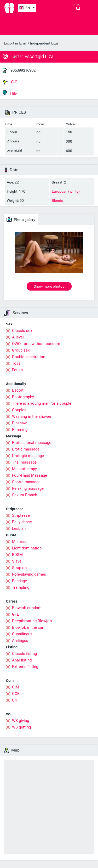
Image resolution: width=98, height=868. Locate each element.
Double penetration (29, 357)
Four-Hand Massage (30, 475)
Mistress (20, 542)
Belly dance (22, 522)
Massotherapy (24, 469)
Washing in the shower (32, 416)
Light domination (27, 548)
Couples (19, 410)
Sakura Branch (25, 495)
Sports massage (26, 482)
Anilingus (20, 641)
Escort (18, 390)
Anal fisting (22, 660)
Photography (23, 397)
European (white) (66, 191)
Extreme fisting (25, 667)
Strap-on (19, 568)
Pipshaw (19, 423)
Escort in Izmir (15, 43)
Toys (16, 363)
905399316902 (23, 70)
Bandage (19, 581)
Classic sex (22, 331)
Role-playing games (29, 574)
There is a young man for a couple (42, 403)
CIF (15, 700)
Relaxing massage (28, 488)
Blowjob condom (27, 608)
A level (18, 337)
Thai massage (24, 462)
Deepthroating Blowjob (32, 621)
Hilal (11, 93)
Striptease (21, 515)
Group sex (21, 350)
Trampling (21, 587)
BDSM (17, 555)
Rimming (20, 430)
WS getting (21, 727)
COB (16, 694)
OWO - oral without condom (36, 344)
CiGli (11, 82)
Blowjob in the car (28, 627)
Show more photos (49, 286)
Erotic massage (26, 449)
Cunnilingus (22, 634)
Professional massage (32, 443)
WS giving (21, 721)
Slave (17, 561)
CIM (16, 687)
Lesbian (19, 528)
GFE (16, 614)
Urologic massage (28, 456)
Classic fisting (24, 654)
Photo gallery (21, 219)
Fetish (17, 370)
